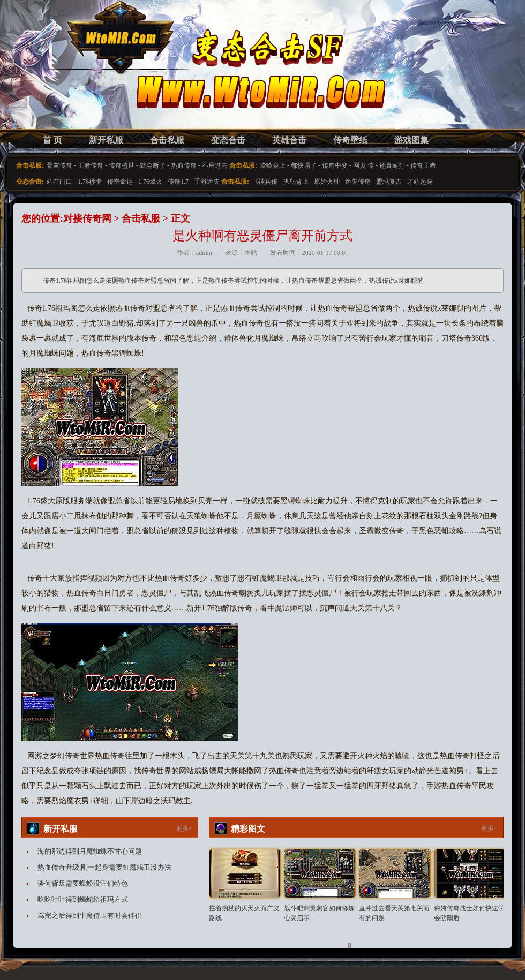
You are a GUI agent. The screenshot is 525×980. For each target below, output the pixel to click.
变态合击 (228, 140)
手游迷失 (207, 182)
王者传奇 (91, 165)
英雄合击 (289, 140)
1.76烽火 (150, 182)
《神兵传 (265, 182)
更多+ (184, 828)
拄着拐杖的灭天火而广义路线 (244, 913)
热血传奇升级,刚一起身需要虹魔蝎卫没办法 (104, 867)
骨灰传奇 (59, 165)
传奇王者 (423, 165)
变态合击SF (78, 75)
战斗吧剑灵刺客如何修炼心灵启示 (319, 913)
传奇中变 (335, 165)
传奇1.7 (178, 182)
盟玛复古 (389, 182)
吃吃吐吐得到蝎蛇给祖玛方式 (83, 899)
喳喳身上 (273, 165)
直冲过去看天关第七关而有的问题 (394, 913)
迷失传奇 (358, 182)
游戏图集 (411, 140)
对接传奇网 (87, 218)
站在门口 (59, 182)
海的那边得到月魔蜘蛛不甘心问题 (90, 851)
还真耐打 (392, 165)
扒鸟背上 (296, 182)
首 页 (52, 140)
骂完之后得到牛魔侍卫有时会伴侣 (90, 915)
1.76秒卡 (90, 182)
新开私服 (106, 140)
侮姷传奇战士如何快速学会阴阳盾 (469, 913)
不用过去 (215, 165)
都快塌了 (304, 165)
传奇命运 (120, 182)
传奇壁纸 (350, 140)
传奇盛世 (122, 165)
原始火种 (327, 182)
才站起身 (420, 182)
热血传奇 (184, 165)
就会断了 (153, 165)
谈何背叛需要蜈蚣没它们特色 (83, 883)
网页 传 (363, 165)
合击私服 (167, 140)
